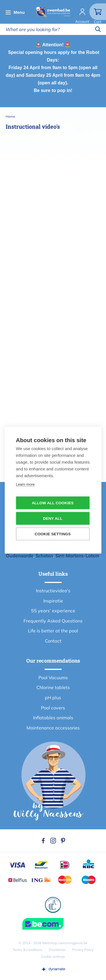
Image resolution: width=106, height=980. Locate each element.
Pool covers (53, 708)
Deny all (53, 518)
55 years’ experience (53, 611)
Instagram (53, 841)
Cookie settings (53, 956)
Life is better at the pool (53, 631)
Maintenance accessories (53, 728)
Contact (53, 641)
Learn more (25, 484)
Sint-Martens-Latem (77, 556)
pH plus (53, 698)
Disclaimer (57, 950)
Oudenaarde (20, 556)
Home (10, 116)
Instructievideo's (53, 591)
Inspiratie (53, 601)
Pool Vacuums (53, 678)
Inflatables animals (53, 718)
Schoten (44, 556)
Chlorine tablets (53, 687)
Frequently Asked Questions (53, 621)
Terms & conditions (28, 950)
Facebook (43, 841)
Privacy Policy (83, 950)
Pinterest (63, 841)
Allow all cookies (53, 503)
